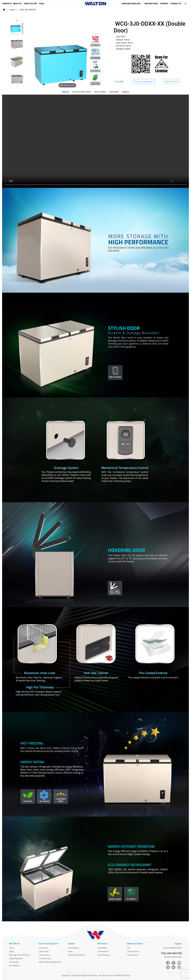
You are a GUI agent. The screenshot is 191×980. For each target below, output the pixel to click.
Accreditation (15, 965)
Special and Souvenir (77, 955)
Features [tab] (66, 92)
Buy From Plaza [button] (172, 81)
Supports (125, 92)
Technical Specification (82, 92)
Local (70, 951)
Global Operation (16, 958)
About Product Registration (50, 962)
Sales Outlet (44, 951)
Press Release (104, 955)
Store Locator (44, 955)
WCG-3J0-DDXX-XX (28, 10)
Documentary (133, 955)
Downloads (114, 92)
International (74, 948)
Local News (102, 948)
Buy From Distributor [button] (144, 81)
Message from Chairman (20, 955)
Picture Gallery (100, 92)
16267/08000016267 (172, 948)
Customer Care (45, 958)
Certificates (14, 962)
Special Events (133, 951)
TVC (129, 948)
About (12, 951)
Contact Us (43, 948)
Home (12, 948)
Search (13, 10)
